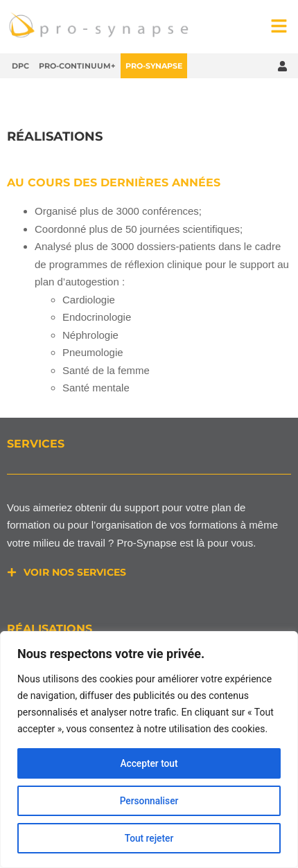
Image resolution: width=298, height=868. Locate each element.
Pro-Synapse (154, 66)
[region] (149, 750)
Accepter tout (149, 763)
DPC (20, 66)
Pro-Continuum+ (77, 66)
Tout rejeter (149, 838)
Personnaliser (149, 801)
